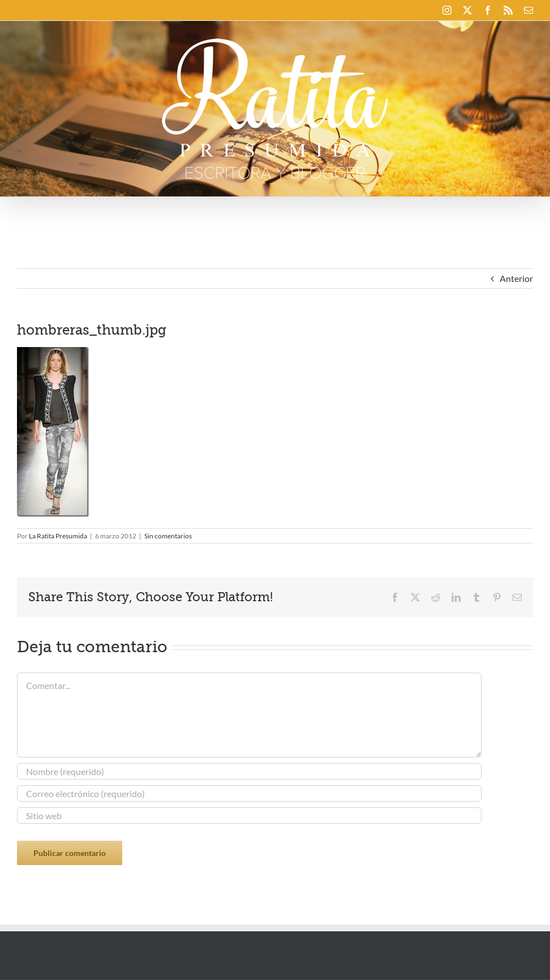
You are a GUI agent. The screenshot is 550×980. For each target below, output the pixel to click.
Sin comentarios (168, 536)
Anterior (516, 278)
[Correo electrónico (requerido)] (249, 793)
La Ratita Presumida (58, 536)
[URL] (249, 816)
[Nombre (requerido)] (249, 771)
